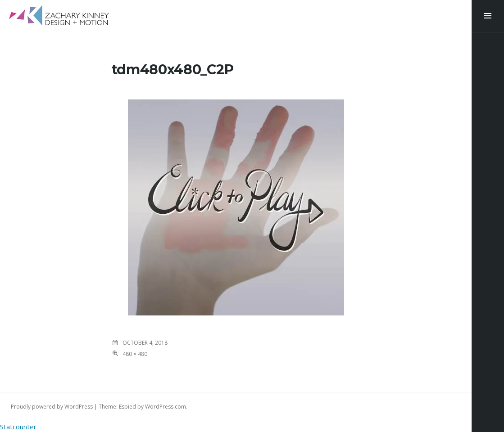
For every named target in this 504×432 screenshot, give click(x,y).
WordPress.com (166, 407)
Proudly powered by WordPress (52, 407)
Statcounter (18, 427)
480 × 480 (135, 354)
